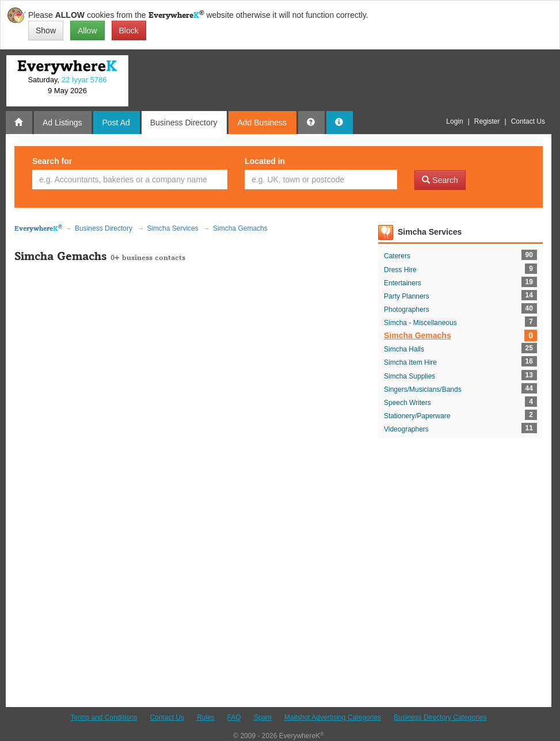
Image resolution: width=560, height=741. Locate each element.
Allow (87, 30)
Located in (265, 161)
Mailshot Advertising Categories (333, 717)
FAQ (234, 717)
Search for (52, 161)
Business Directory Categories (440, 717)
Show (46, 30)
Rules (206, 717)
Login (454, 121)
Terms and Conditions (104, 717)
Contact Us (167, 717)
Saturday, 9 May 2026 (67, 85)
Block (129, 30)
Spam (263, 717)
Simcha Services (430, 232)
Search (440, 180)
